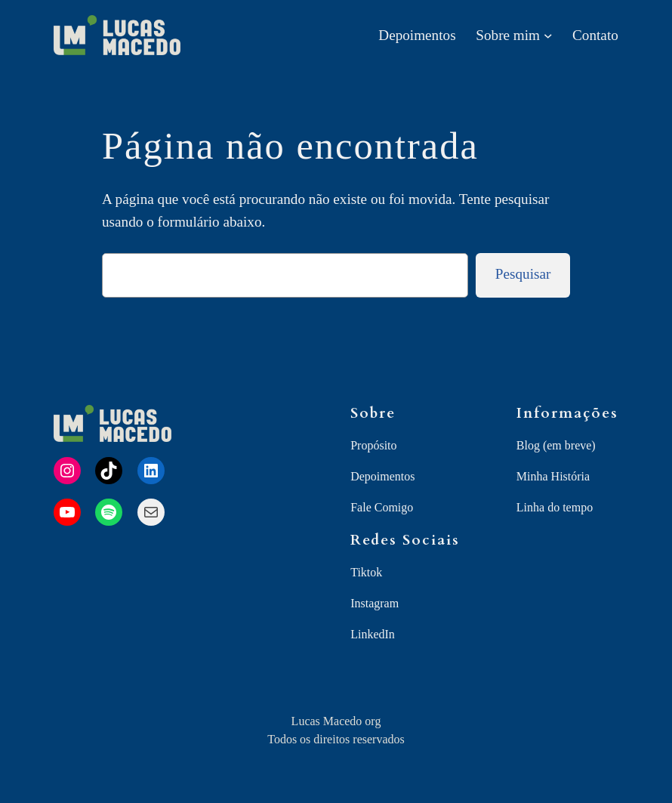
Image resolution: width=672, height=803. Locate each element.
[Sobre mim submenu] (548, 36)
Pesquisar (523, 274)
